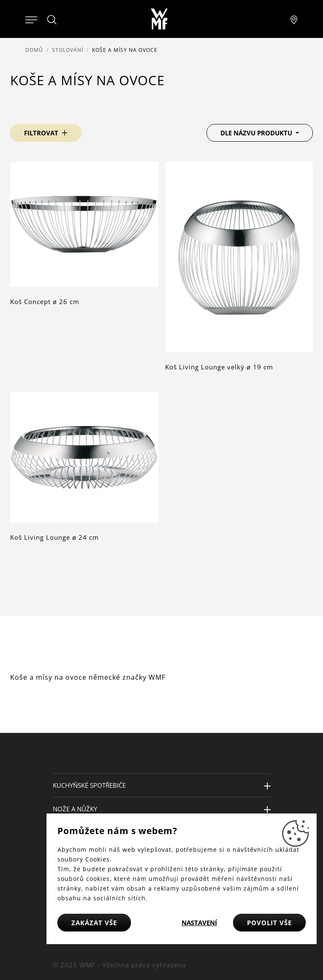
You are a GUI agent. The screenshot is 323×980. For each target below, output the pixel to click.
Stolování (68, 50)
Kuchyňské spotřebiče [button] (89, 785)
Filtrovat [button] (41, 133)
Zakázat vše (94, 923)
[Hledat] (52, 20)
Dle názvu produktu (257, 133)
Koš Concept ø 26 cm (45, 302)
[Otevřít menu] (31, 19)
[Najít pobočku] (294, 19)
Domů (34, 50)
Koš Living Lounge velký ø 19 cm (219, 367)
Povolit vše (269, 923)
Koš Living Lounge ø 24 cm (54, 537)
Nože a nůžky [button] (75, 809)
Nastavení (199, 923)
